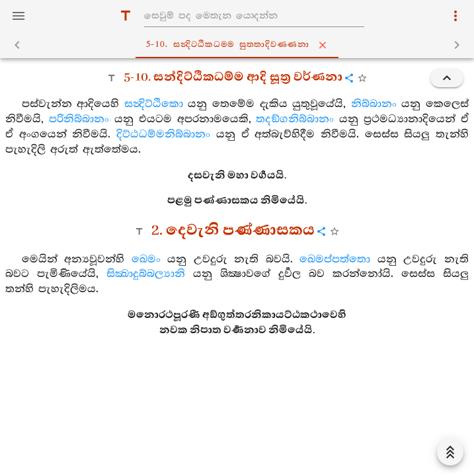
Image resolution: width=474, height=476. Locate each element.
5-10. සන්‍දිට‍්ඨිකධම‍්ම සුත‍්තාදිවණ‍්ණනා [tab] (240, 45)
